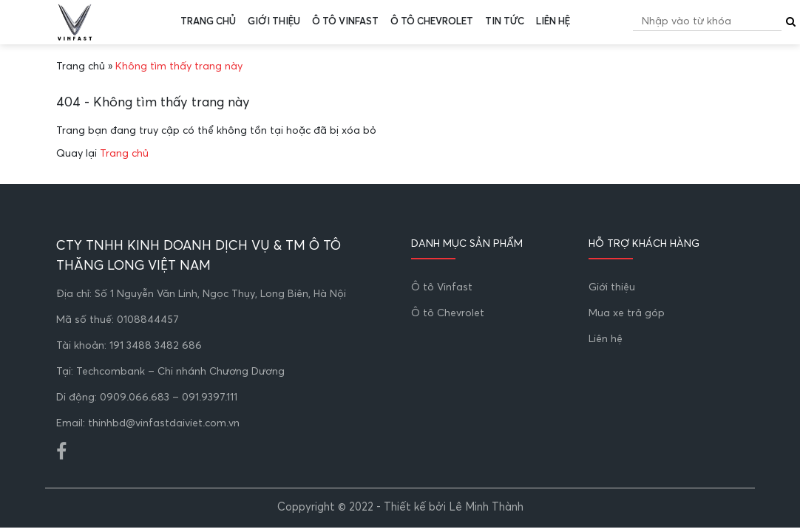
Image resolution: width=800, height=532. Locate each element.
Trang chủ (208, 22)
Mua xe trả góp (627, 313)
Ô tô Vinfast (345, 22)
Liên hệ (553, 22)
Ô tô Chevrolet (432, 22)
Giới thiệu (274, 22)
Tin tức (505, 22)
